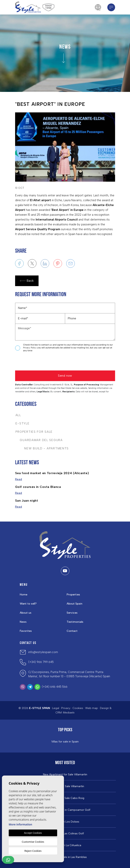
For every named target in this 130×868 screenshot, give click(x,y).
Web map (92, 708)
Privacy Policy (30, 348)
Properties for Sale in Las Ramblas (65, 857)
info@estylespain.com (43, 652)
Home (24, 595)
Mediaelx (69, 713)
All (18, 415)
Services (72, 613)
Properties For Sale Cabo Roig (65, 798)
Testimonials (75, 622)
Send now (65, 376)
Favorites (26, 631)
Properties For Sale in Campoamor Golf (65, 810)
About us (26, 613)
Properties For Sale (34, 432)
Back (27, 281)
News (23, 622)
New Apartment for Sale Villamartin (65, 775)
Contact (72, 631)
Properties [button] (73, 595)
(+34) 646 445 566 (55, 687)
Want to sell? (28, 604)
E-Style (23, 423)
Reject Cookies (33, 851)
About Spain (74, 604)
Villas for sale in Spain (65, 742)
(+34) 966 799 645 (41, 662)
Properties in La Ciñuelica (65, 845)
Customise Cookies (33, 842)
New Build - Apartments (42, 448)
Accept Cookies (33, 833)
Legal (56, 708)
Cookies (78, 708)
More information (20, 824)
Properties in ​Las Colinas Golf (65, 834)
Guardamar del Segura (39, 440)
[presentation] (36, 362)
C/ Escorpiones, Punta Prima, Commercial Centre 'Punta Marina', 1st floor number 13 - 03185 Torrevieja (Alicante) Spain (69, 674)
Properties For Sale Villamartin (65, 786)
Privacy (66, 708)
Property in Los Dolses (65, 822)
